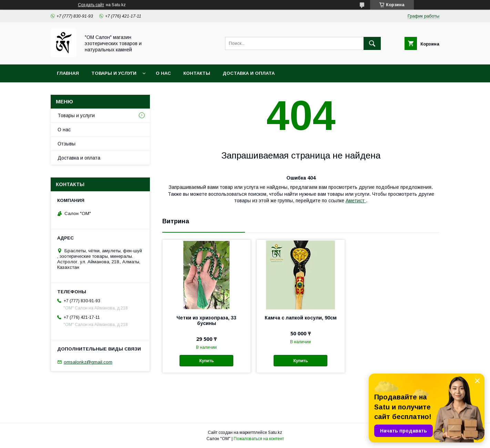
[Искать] (372, 43)
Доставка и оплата (249, 73)
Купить (206, 361)
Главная (68, 73)
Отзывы (67, 144)
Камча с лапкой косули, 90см (301, 318)
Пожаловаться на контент (259, 439)
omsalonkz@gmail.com (88, 362)
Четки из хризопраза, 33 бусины (206, 320)
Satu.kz (275, 432)
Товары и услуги (114, 73)
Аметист (356, 201)
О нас (163, 73)
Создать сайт (91, 5)
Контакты (197, 73)
